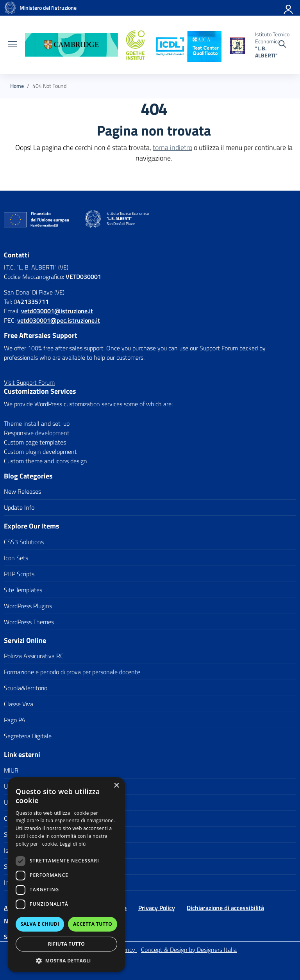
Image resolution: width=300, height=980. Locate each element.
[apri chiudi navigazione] (12, 45)
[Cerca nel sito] (282, 45)
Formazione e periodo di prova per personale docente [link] (72, 672)
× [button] (116, 786)
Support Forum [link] (219, 348)
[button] (66, 960)
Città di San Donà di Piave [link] (37, 818)
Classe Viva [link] (19, 704)
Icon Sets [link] (16, 558)
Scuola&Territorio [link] (26, 688)
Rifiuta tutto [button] (67, 944)
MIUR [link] (11, 770)
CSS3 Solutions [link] (24, 542)
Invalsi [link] (12, 882)
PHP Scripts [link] (19, 574)
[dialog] (66, 875)
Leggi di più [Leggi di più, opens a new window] (73, 844)
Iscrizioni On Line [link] (26, 850)
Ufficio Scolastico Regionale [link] (39, 786)
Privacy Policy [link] (157, 908)
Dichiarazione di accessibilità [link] (225, 908)
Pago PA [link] (15, 720)
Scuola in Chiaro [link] (25, 834)
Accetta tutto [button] (93, 924)
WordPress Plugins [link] (28, 606)
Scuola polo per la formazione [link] (42, 866)
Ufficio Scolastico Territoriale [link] (40, 802)
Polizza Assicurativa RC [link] (34, 656)
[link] (10, 8)
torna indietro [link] (172, 147)
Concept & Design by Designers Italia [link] (189, 950)
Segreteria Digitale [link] (28, 736)
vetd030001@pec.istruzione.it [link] (59, 320)
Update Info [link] (19, 507)
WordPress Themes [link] (29, 622)
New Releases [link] (22, 491)
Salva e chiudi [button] (40, 924)
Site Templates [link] (23, 590)
